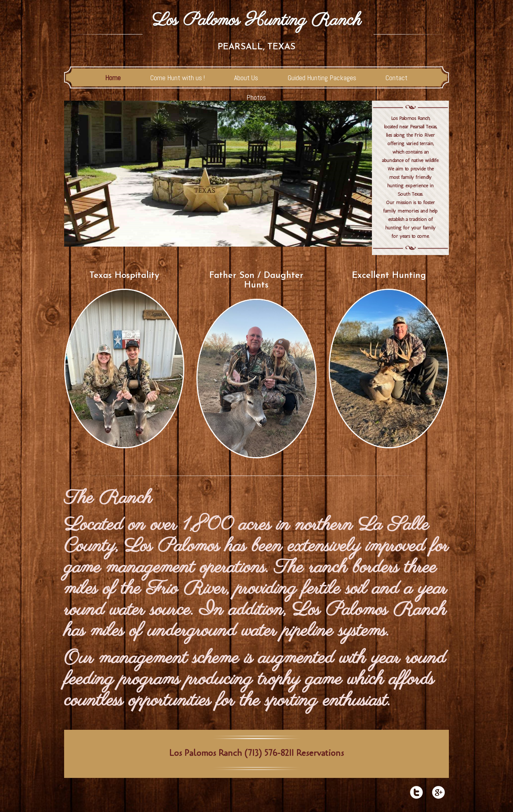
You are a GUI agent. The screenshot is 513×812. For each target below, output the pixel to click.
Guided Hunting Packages (322, 78)
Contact (397, 78)
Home (113, 78)
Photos (256, 97)
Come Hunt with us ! (178, 78)
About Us (246, 78)
